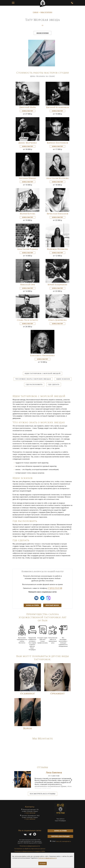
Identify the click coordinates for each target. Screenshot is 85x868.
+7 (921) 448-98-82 (30, 819)
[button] (14, 780)
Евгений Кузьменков (58, 107)
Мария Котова (28, 214)
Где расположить (34, 384)
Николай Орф (28, 285)
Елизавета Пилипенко (42, 356)
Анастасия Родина (28, 249)
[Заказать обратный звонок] (72, 3)
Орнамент (57, 694)
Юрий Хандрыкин (57, 285)
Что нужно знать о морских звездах (33, 379)
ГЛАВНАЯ (36, 12)
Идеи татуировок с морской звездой (43, 373)
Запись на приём (32, 605)
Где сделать (54, 384)
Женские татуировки (43, 33)
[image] (42, 53)
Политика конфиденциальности (30, 846)
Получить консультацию (60, 836)
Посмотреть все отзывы (43, 794)
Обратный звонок (52, 605)
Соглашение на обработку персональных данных (30, 849)
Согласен (43, 863)
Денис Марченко (28, 143)
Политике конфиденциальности (47, 858)
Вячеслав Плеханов (58, 214)
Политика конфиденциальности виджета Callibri (30, 851)
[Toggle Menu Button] (13, 3)
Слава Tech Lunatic (28, 320)
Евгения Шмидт (28, 178)
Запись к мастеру (28, 111)
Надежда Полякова (58, 249)
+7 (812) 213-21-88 (55, 588)
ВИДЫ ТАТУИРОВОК (46, 12)
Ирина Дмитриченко (54, 773)
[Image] (28, 93)
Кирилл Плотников (58, 143)
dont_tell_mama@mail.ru (64, 841)
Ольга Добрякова (58, 320)
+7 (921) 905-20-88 (30, 813)
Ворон (28, 728)
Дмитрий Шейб (28, 107)
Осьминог (28, 694)
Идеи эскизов (63, 379)
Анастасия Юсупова (57, 178)
